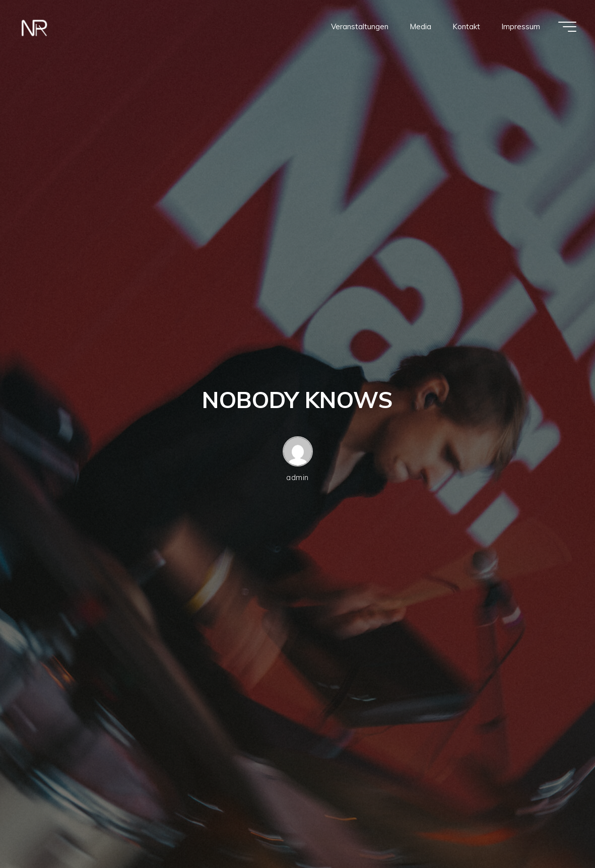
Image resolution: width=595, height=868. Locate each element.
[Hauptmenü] (567, 27)
